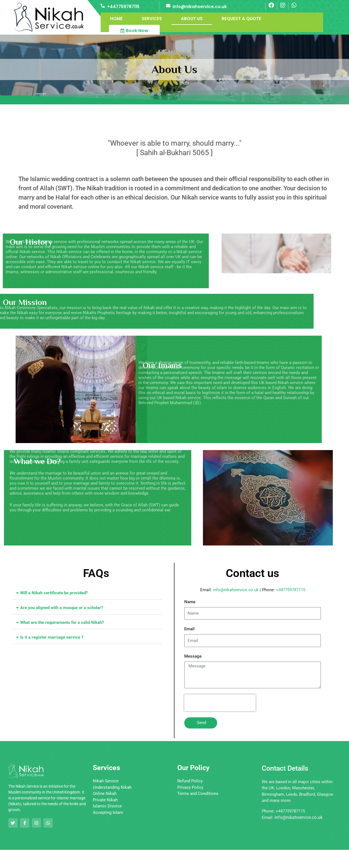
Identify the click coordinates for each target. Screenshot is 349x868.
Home (116, 19)
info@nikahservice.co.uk (200, 7)
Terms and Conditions (198, 794)
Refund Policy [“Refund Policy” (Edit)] (190, 781)
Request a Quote (241, 19)
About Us (192, 19)
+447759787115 (123, 7)
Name (190, 602)
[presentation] (220, 703)
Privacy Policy (190, 787)
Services (152, 19)
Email (189, 629)
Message (193, 656)
